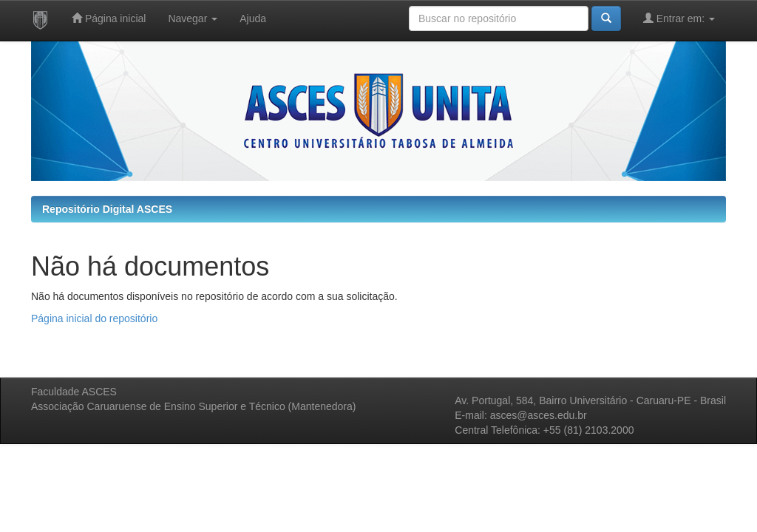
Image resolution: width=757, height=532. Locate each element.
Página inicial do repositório (94, 318)
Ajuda (253, 18)
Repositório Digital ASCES (107, 209)
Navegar (193, 18)
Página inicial (109, 18)
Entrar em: (679, 18)
